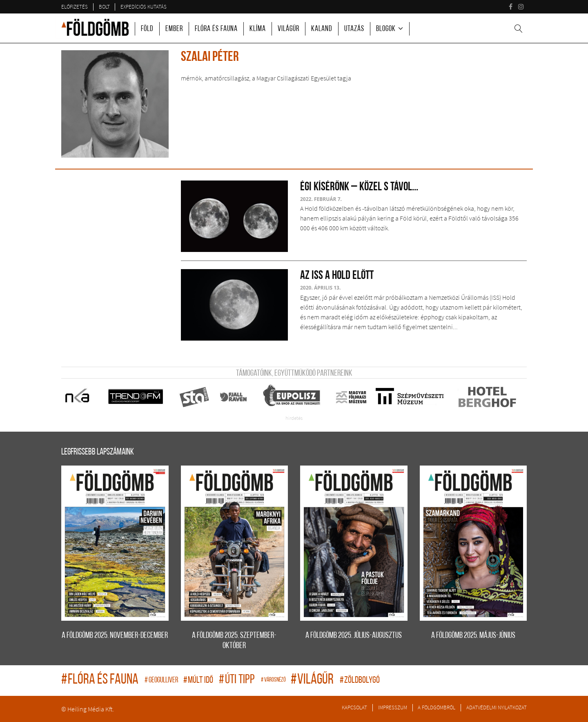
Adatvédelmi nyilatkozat (497, 707)
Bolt (104, 7)
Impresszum (393, 707)
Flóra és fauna (216, 29)
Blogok (386, 29)
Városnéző (274, 680)
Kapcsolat (354, 707)
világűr (313, 680)
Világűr (288, 29)
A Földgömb (95, 27)
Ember (174, 29)
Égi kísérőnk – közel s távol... (359, 187)
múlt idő (199, 681)
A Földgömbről (437, 707)
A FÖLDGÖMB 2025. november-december (115, 636)
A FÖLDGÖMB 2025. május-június (473, 636)
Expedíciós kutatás (144, 7)
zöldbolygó (360, 681)
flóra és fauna (101, 680)
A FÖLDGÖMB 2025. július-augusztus (354, 636)
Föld (147, 29)
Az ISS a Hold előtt (337, 276)
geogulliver (162, 681)
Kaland (322, 29)
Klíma (258, 29)
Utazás (354, 29)
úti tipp (238, 680)
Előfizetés (75, 7)
